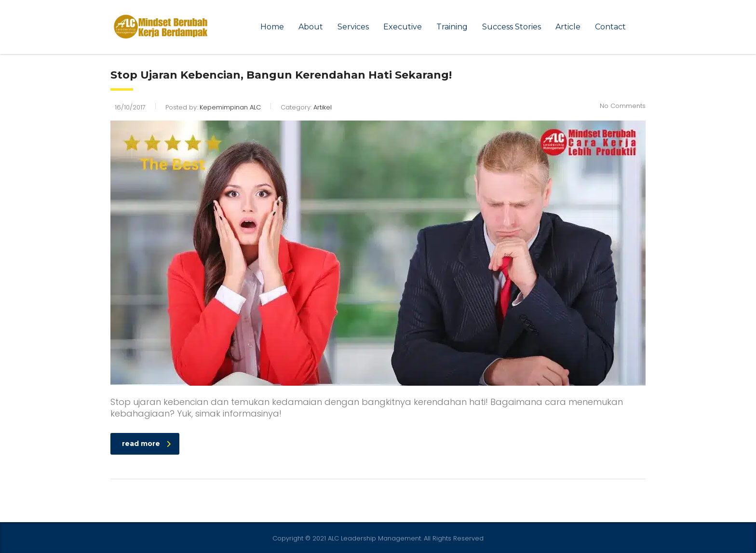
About (311, 27)
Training (452, 27)
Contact (610, 27)
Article (568, 27)
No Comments (623, 106)
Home (272, 27)
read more (146, 444)
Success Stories (512, 27)
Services (353, 27)
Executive (403, 27)
